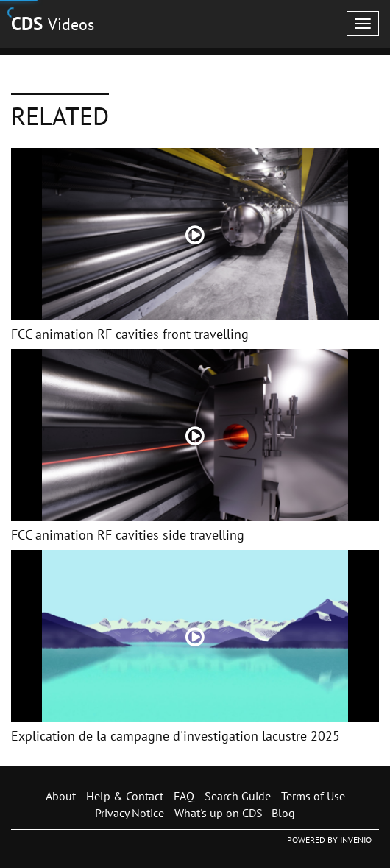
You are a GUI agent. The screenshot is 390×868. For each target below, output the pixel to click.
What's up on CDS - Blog (235, 813)
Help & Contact (125, 796)
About (61, 796)
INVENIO (356, 840)
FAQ (184, 796)
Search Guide (238, 796)
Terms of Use (313, 796)
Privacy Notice (130, 813)
